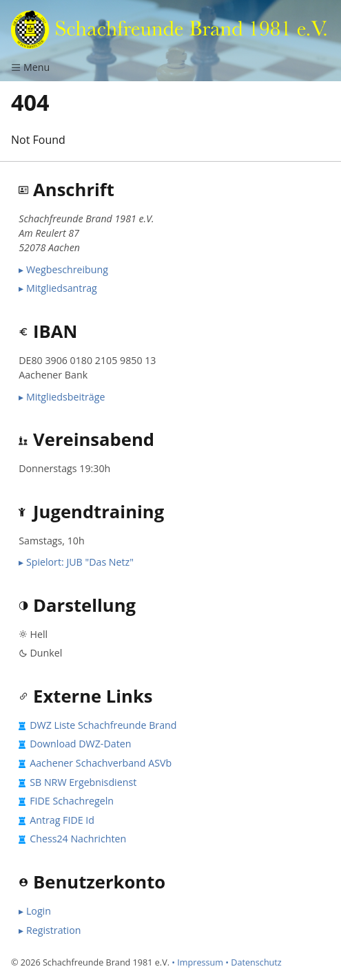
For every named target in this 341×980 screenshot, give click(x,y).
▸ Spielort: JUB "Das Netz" (76, 562)
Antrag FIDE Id (62, 820)
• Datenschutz (254, 962)
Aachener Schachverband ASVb (101, 763)
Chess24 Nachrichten (78, 839)
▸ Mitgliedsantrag (58, 288)
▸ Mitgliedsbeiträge (62, 397)
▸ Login (35, 911)
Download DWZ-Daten (80, 744)
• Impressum (197, 962)
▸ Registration (50, 930)
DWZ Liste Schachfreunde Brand (103, 725)
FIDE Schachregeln (72, 801)
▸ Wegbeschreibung (63, 269)
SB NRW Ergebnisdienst (83, 782)
